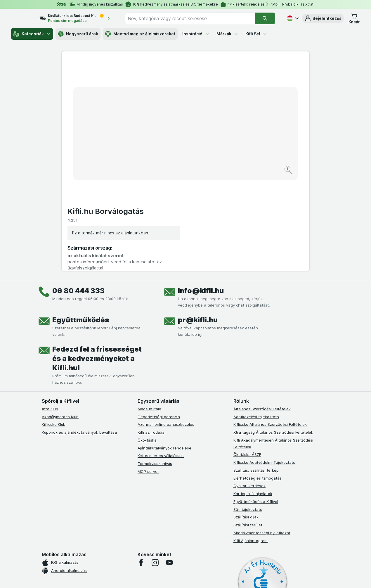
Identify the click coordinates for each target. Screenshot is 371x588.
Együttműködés (81, 222)
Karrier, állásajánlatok (253, 396)
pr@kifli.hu (198, 222)
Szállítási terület (248, 427)
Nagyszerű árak (78, 34)
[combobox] (195, 18)
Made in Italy (149, 311)
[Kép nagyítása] (165, 152)
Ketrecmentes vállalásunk (161, 358)
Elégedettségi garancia (159, 319)
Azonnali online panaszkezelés (166, 327)
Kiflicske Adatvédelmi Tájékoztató (264, 365)
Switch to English (196, 552)
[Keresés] (265, 18)
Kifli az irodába (151, 335)
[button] (323, 18)
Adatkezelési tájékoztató (256, 319)
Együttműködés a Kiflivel (256, 404)
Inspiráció (196, 34)
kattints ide (118, 538)
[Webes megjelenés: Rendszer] (162, 576)
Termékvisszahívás (155, 366)
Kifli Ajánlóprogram (250, 443)
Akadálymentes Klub (60, 319)
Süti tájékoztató (248, 412)
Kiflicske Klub (54, 327)
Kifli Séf (256, 34)
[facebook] (141, 465)
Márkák (227, 34)
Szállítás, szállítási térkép (256, 373)
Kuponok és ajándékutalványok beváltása (79, 335)
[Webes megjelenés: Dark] (214, 576)
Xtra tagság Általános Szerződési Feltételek (273, 335)
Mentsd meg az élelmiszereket (140, 34)
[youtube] (169, 465)
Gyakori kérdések (249, 388)
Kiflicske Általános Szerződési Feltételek (270, 327)
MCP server (148, 374)
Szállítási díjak (246, 420)
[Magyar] (292, 18)
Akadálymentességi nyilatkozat (262, 435)
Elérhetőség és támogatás (257, 381)
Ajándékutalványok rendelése (164, 350)
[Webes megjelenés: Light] (190, 576)
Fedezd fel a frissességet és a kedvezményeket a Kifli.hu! (97, 261)
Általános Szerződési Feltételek (262, 311)
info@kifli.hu (201, 193)
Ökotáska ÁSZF (247, 357)
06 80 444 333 (78, 193)
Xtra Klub (50, 311)
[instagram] (155, 465)
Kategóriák (32, 34)
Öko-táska (147, 343)
